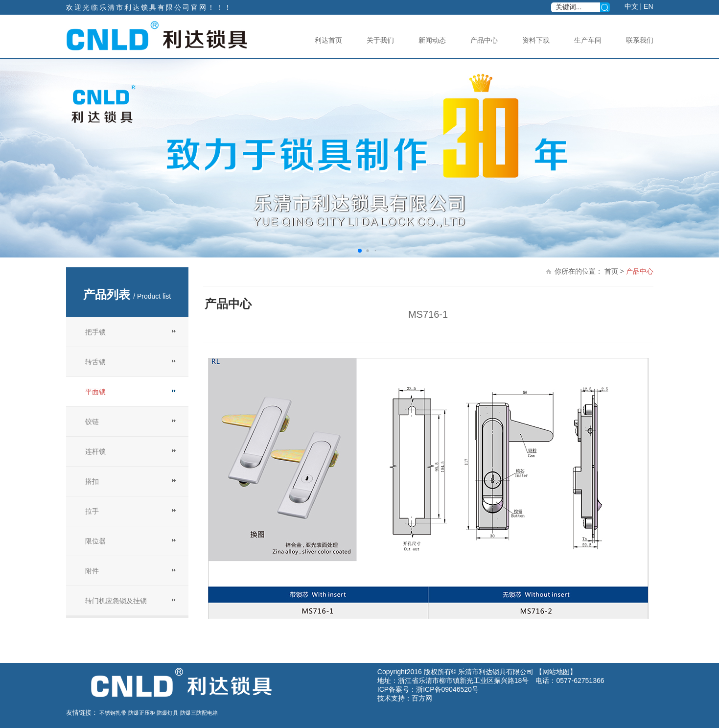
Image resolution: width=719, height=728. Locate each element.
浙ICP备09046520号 (447, 689)
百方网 (422, 698)
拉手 (92, 511)
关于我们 (380, 40)
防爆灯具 (167, 713)
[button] (360, 251)
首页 (611, 271)
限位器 (95, 541)
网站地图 (556, 672)
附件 (92, 571)
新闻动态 (432, 40)
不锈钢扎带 (113, 713)
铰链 (92, 422)
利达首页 (328, 40)
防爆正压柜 (142, 713)
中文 (631, 6)
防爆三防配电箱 (199, 713)
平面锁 (95, 392)
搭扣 (92, 481)
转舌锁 (95, 362)
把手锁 (95, 332)
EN (648, 6)
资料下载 (536, 40)
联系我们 (640, 40)
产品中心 (484, 40)
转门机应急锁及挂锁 (116, 601)
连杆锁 (95, 451)
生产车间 (588, 40)
